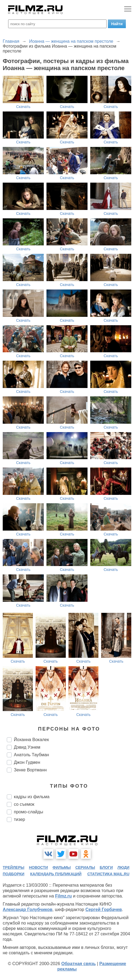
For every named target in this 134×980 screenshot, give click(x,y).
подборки (14, 874)
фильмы (62, 867)
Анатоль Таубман (31, 755)
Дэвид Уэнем (27, 747)
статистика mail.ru (108, 874)
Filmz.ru (63, 896)
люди (123, 867)
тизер (19, 819)
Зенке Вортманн (30, 770)
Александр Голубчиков (28, 910)
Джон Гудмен (27, 762)
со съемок (24, 804)
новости (38, 867)
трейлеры (14, 867)
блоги (106, 867)
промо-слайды (29, 812)
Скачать (23, 107)
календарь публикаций (56, 874)
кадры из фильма (32, 797)
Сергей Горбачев (104, 910)
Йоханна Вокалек (31, 740)
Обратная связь (78, 964)
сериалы (85, 867)
